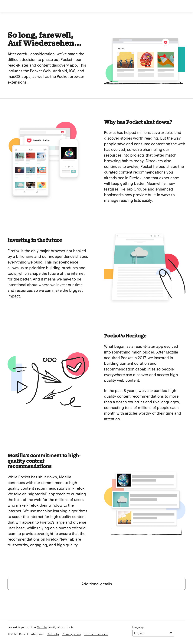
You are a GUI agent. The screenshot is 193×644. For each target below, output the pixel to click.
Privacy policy (72, 634)
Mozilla (42, 627)
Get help (53, 634)
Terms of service (96, 634)
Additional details (97, 584)
